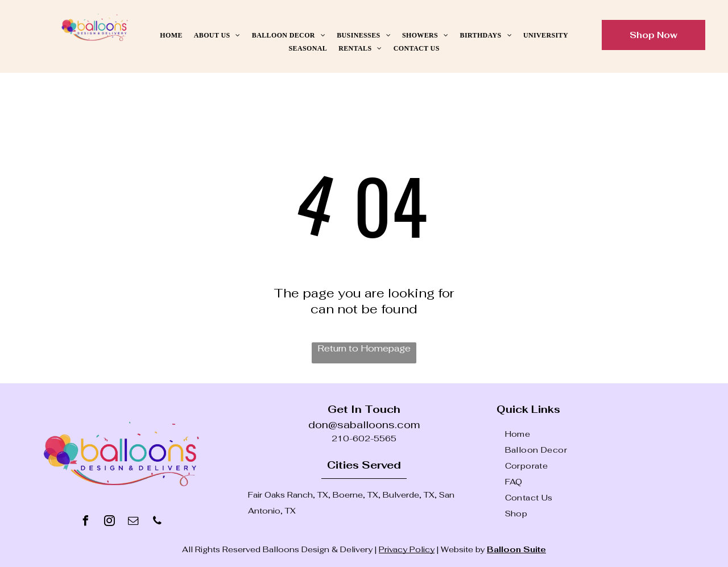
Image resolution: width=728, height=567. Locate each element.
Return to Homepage (364, 348)
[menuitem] (171, 36)
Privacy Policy (407, 549)
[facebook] (85, 522)
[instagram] (109, 522)
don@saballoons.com (364, 425)
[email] (133, 522)
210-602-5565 (364, 438)
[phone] (157, 522)
